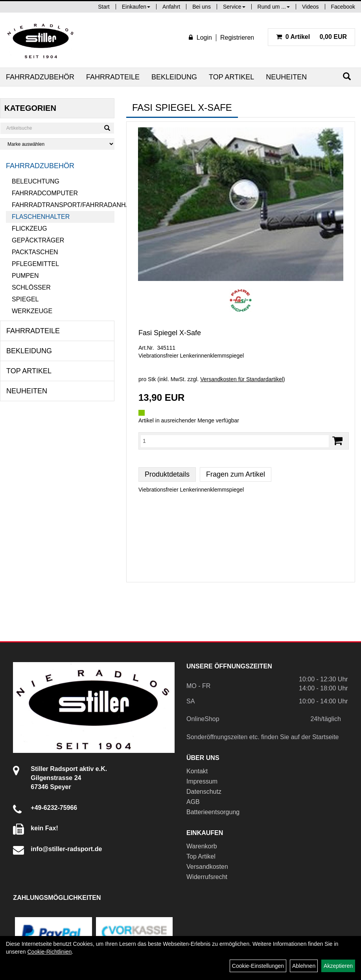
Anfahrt (171, 7)
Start (104, 7)
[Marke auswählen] (57, 144)
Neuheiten (286, 77)
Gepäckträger (38, 240)
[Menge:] (235, 441)
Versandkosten (207, 867)
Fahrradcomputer (45, 193)
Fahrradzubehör (40, 77)
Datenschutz (204, 792)
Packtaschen (35, 252)
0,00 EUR (311, 37)
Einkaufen (136, 7)
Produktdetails (167, 474)
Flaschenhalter (41, 217)
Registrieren (237, 38)
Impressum (202, 781)
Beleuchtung (36, 181)
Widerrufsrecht (207, 877)
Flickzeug (29, 228)
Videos (310, 7)
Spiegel (25, 299)
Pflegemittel (35, 264)
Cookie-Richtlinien (49, 952)
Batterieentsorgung (213, 812)
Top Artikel (231, 77)
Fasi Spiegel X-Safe (170, 333)
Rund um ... (274, 7)
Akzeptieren (338, 966)
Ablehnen (304, 966)
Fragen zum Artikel (236, 474)
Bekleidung (174, 77)
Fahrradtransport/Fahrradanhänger (63, 205)
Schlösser (31, 287)
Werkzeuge (32, 311)
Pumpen (25, 276)
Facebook (343, 7)
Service (234, 7)
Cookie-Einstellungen (258, 966)
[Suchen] (347, 76)
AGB (193, 802)
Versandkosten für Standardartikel (242, 379)
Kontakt (197, 771)
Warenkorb (202, 846)
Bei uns (202, 7)
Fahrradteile (113, 77)
